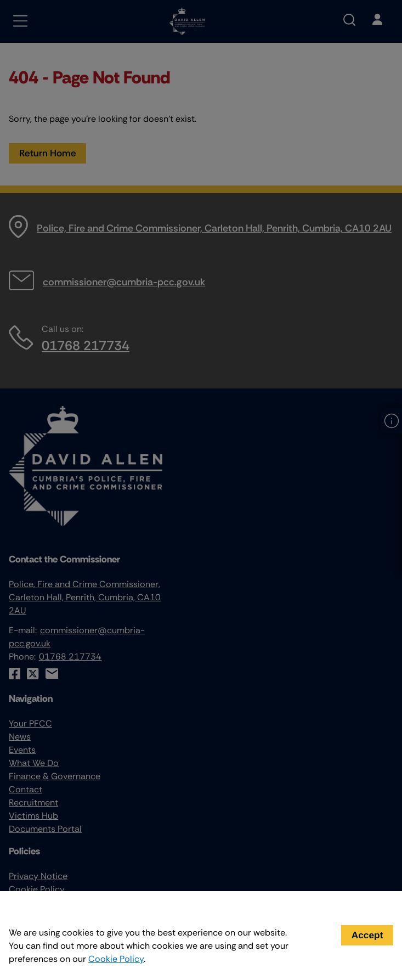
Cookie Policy (116, 959)
